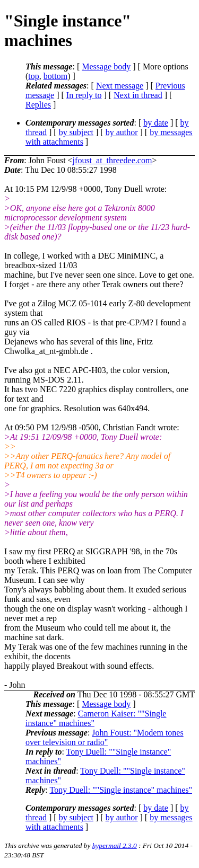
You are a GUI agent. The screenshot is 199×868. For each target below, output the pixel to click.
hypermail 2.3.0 (115, 845)
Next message (120, 86)
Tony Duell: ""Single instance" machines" (121, 790)
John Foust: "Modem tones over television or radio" (105, 737)
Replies (38, 105)
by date (156, 123)
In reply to (84, 95)
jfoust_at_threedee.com (113, 160)
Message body (106, 67)
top (33, 76)
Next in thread (138, 95)
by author (122, 132)
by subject (76, 132)
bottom (55, 76)
